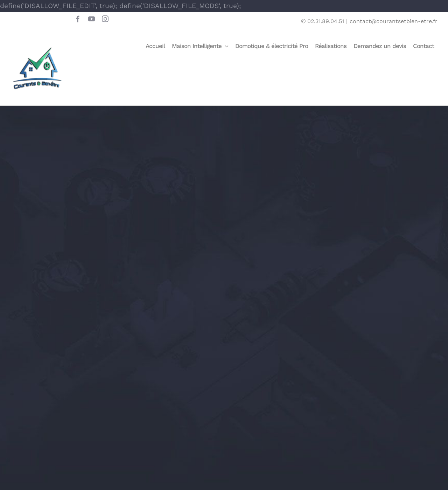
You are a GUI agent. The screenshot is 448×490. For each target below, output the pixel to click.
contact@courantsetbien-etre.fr (394, 21)
